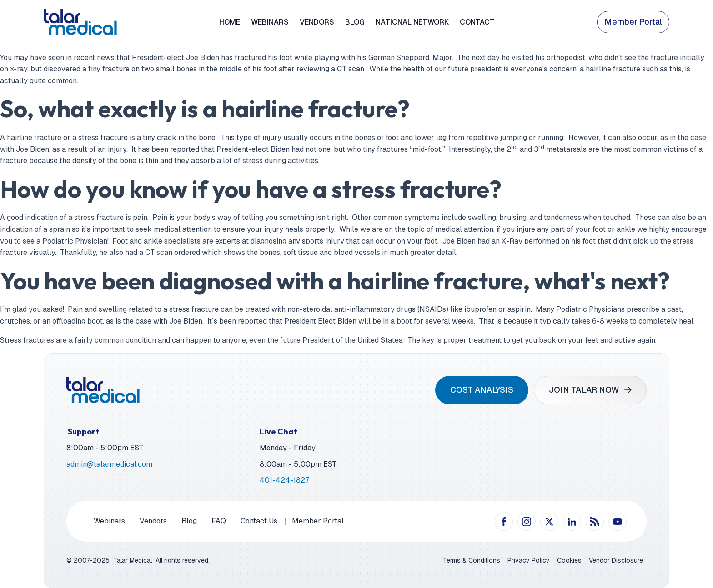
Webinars (270, 22)
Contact (477, 22)
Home (230, 22)
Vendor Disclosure (616, 560)
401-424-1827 (284, 480)
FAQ (219, 521)
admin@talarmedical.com (109, 464)
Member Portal (633, 22)
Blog (355, 22)
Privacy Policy (529, 560)
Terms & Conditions (472, 560)
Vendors (317, 22)
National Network (412, 22)
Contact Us (259, 521)
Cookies (569, 560)
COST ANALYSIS (482, 390)
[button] (590, 390)
